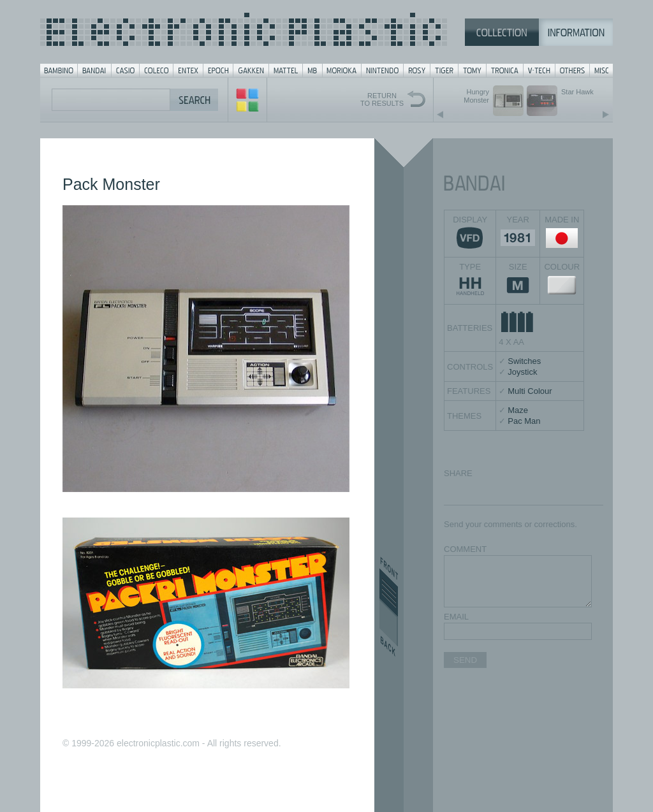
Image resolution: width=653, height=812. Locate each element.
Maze (518, 410)
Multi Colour (530, 391)
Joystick (522, 372)
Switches (524, 361)
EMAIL (456, 617)
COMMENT (465, 549)
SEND (465, 660)
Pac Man (524, 421)
